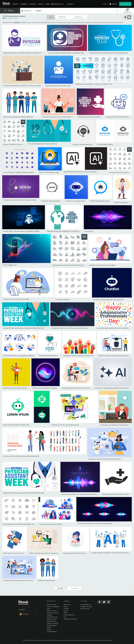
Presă (65, 607)
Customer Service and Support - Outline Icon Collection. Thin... (94, 84)
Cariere (66, 611)
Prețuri (105, 4)
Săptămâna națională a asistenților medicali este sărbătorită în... (23, 53)
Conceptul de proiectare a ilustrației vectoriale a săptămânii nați (108, 53)
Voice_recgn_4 (89, 231)
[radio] (125, 17)
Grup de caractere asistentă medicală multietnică (18, 117)
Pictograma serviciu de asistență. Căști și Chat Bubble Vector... (60, 201)
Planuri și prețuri (52, 604)
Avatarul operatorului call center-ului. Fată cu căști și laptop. (81, 553)
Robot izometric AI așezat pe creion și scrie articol (18, 553)
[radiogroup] (127, 17)
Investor (66, 609)
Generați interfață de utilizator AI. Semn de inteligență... (80, 172)
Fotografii (23, 4)
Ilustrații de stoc (52, 621)
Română (28, 610)
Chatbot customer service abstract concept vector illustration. (48, 553)
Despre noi (67, 604)
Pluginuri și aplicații (52, 623)
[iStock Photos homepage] (7, 4)
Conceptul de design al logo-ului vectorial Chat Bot (108, 300)
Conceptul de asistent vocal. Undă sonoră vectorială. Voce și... (70, 328)
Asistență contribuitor (70, 619)
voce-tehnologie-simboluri (105, 144)
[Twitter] (104, 602)
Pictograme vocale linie (62, 300)
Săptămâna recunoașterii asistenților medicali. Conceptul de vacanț (98, 117)
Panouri (114, 4)
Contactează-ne (86, 604)
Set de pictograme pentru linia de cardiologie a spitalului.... (21, 524)
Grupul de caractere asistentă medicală (50, 580)
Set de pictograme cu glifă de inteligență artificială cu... (20, 172)
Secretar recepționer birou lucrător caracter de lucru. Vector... (80, 388)
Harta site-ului (85, 609)
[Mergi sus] (132, 592)
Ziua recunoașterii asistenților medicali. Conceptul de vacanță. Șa (68, 53)
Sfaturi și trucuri (52, 611)
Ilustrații (32, 4)
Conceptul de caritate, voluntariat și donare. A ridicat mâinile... (82, 356)
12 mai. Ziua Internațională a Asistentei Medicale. (42, 144)
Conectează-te (125, 4)
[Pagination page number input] (55, 588)
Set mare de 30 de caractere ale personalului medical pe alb (21, 456)
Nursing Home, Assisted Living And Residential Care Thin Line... (72, 265)
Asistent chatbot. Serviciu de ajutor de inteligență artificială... (21, 231)
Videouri (15, 4)
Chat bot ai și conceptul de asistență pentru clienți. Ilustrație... (84, 201)
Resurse (70, 4)
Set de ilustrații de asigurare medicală (51, 524)
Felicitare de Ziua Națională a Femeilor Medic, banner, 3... (56, 356)
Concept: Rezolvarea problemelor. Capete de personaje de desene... (111, 553)
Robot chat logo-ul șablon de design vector (16, 425)
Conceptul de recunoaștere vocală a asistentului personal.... (95, 523)
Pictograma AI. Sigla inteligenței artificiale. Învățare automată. (113, 388)
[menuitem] (15, 5)
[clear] (117, 11)
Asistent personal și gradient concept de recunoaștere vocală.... (52, 388)
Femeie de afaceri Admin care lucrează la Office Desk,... (59, 117)
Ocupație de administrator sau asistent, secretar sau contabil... (22, 86)
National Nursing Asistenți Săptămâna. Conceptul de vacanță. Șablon (68, 231)
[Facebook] (100, 602)
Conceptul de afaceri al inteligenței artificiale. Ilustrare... (105, 459)
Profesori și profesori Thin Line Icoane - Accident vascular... (21, 144)
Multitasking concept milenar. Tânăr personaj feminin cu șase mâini (23, 388)
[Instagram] (109, 602)
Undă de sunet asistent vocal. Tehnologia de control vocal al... (80, 494)
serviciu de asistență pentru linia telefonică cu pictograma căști (92, 144)
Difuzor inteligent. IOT (10, 265)
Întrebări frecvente (86, 607)
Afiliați (65, 613)
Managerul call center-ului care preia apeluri (102, 265)
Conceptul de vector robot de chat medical (16, 299)
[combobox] (27, 11)
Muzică (48, 4)
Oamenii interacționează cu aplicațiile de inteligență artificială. (22, 356)
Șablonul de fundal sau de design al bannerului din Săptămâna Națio (24, 328)
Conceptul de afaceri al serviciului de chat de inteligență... (20, 580)
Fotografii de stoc (52, 617)
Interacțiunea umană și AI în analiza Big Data (65, 425)
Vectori (40, 4)
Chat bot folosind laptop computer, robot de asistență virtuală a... (59, 172)
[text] (75, 11)
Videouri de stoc (52, 619)
